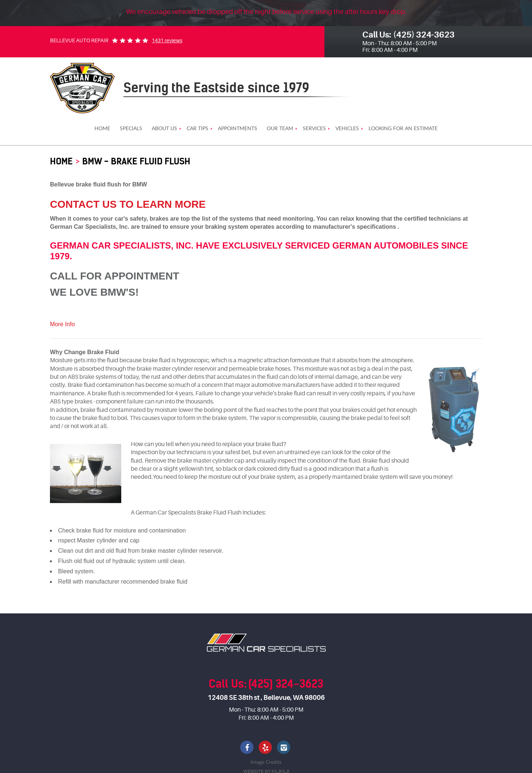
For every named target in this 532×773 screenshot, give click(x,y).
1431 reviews (167, 40)
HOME (102, 129)
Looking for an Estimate (403, 129)
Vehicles (347, 129)
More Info (62, 324)
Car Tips (197, 129)
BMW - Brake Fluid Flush (136, 161)
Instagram (284, 748)
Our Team (280, 129)
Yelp (266, 748)
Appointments (238, 129)
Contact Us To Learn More (128, 204)
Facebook (248, 748)
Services (314, 129)
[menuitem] (102, 129)
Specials (131, 129)
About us (164, 129)
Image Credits (266, 762)
